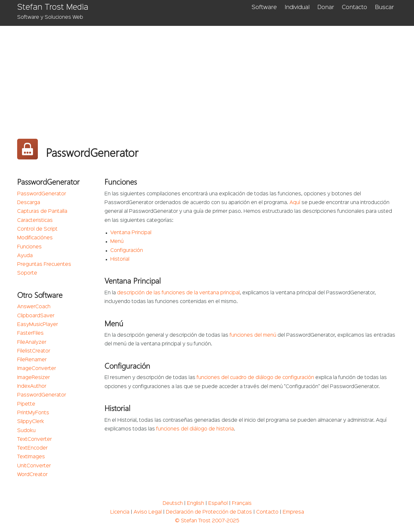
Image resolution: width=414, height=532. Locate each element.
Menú (117, 242)
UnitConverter (34, 466)
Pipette (26, 404)
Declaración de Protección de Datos (209, 512)
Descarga (29, 203)
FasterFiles (30, 333)
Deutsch (173, 504)
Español (218, 504)
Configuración (127, 251)
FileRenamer (32, 360)
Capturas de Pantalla (42, 212)
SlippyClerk (31, 422)
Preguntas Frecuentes (44, 265)
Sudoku (26, 431)
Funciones (29, 247)
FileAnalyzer (32, 342)
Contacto (354, 7)
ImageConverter (37, 369)
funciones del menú (253, 335)
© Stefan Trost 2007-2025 (207, 521)
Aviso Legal (148, 512)
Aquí (295, 203)
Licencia (120, 512)
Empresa (293, 512)
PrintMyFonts (33, 413)
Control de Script (37, 229)
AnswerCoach (34, 307)
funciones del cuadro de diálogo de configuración (255, 378)
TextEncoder (32, 448)
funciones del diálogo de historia (195, 429)
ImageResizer (33, 378)
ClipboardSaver (36, 316)
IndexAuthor (32, 386)
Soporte (27, 273)
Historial (120, 259)
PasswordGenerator (42, 194)
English (196, 504)
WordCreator (32, 475)
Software (264, 7)
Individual (297, 7)
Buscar (384, 7)
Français (242, 504)
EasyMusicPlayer (38, 325)
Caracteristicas (35, 221)
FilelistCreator (34, 351)
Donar (326, 7)
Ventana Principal (131, 233)
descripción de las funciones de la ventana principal (178, 293)
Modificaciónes (35, 238)
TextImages (31, 457)
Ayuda (25, 256)
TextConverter (34, 440)
